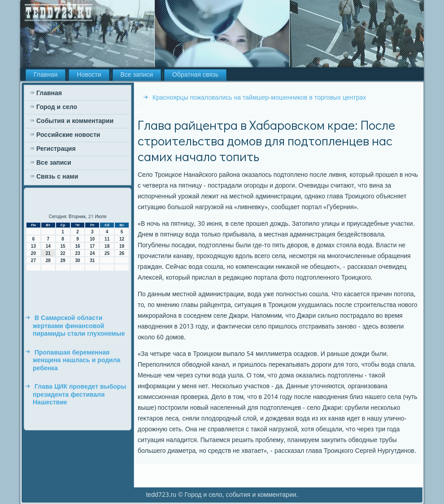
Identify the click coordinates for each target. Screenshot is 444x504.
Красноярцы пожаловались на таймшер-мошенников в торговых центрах (259, 98)
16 (77, 246)
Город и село (57, 107)
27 (33, 261)
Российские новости (68, 135)
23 (77, 253)
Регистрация (56, 149)
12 (122, 239)
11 (107, 239)
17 (92, 246)
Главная (46, 75)
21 (48, 253)
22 (63, 253)
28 (48, 261)
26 (122, 253)
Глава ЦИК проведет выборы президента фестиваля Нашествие (79, 395)
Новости (89, 75)
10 (92, 239)
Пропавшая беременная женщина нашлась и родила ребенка (76, 361)
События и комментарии (75, 121)
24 (92, 253)
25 (107, 253)
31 (92, 261)
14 (48, 246)
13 (33, 246)
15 (63, 246)
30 (77, 261)
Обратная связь (195, 75)
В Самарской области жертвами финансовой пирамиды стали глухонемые (79, 326)
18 (107, 246)
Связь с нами (57, 177)
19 (122, 246)
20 (33, 253)
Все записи (137, 75)
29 (63, 261)
